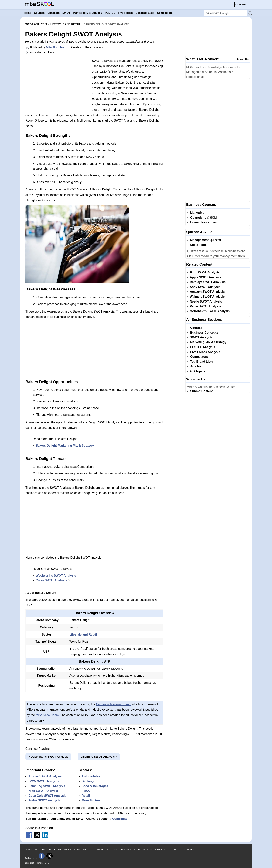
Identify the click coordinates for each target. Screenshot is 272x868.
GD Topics (198, 371)
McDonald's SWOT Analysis (210, 311)
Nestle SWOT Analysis (206, 302)
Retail (86, 796)
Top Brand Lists (202, 362)
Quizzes (148, 849)
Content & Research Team (114, 704)
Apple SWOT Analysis (206, 277)
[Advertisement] (57, 85)
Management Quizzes (206, 240)
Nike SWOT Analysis (43, 791)
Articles (196, 366)
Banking (88, 781)
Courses (241, 4)
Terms (67, 849)
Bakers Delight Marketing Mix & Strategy (65, 446)
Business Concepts (204, 333)
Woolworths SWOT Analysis (56, 576)
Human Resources (204, 222)
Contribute (120, 819)
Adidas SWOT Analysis (45, 776)
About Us (243, 59)
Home (29, 849)
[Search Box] (225, 13)
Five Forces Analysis (205, 352)
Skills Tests (198, 245)
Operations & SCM (203, 218)
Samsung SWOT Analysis (47, 786)
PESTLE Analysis (203, 347)
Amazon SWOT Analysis (207, 292)
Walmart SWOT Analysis (207, 297)
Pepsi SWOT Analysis (205, 306)
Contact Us (54, 849)
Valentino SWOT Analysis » (99, 757)
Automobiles (91, 776)
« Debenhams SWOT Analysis (48, 757)
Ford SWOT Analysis (205, 272)
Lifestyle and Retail (83, 635)
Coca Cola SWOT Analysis (47, 796)
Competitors (199, 357)
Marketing (197, 213)
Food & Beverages (95, 786)
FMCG (86, 791)
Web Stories (188, 849)
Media (137, 849)
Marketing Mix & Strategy (208, 342)
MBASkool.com (42, 863)
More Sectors (91, 800)
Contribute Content (105, 849)
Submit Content (201, 391)
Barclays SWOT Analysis (208, 282)
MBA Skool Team (56, 47)
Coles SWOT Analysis (51, 580)
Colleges (125, 849)
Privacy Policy (82, 849)
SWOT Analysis (201, 337)
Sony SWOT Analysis (205, 287)
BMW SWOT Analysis (44, 781)
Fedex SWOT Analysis (44, 800)
